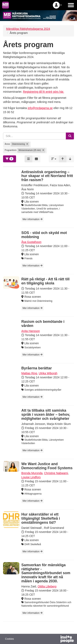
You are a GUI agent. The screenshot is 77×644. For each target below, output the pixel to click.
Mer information (33, 219)
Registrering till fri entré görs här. (43, 92)
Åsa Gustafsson (31, 242)
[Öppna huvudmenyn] (71, 5)
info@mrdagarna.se (40, 108)
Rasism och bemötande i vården (43, 324)
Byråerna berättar (37, 368)
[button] (57, 5)
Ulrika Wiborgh (48, 373)
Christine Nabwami (56, 473)
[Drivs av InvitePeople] (56, 640)
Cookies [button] (9, 639)
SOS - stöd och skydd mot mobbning (44, 235)
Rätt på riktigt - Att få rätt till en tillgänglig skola (45, 281)
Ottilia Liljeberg (47, 586)
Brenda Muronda (32, 473)
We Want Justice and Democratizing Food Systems (47, 466)
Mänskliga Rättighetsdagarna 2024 (28, 29)
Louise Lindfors (31, 477)
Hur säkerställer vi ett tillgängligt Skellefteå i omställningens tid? (41, 518)
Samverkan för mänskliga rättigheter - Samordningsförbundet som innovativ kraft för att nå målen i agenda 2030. (46, 573)
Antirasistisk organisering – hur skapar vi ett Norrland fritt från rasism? (47, 176)
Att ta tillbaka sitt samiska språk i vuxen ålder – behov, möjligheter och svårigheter (46, 414)
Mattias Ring (29, 373)
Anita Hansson (31, 331)
